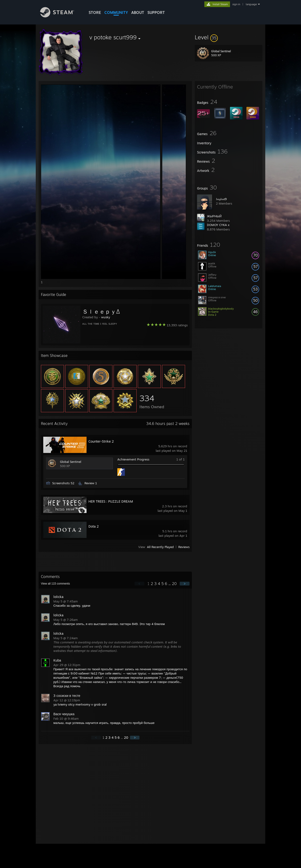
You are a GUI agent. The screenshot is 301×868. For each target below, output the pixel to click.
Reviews (184, 547)
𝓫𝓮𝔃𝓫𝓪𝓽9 (221, 199)
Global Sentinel (71, 462)
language (251, 4)
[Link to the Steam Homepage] (61, 16)
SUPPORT (156, 12)
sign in (236, 4)
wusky (106, 317)
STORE (95, 12)
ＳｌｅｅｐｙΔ (101, 311)
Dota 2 (94, 526)
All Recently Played (160, 547)
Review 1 (91, 483)
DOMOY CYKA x (218, 225)
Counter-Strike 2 (101, 441)
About (138, 12)
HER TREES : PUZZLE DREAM (111, 501)
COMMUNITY (116, 12)
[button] (229, 37)
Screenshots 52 (63, 483)
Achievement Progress (133, 459)
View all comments (55, 584)
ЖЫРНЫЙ (214, 216)
